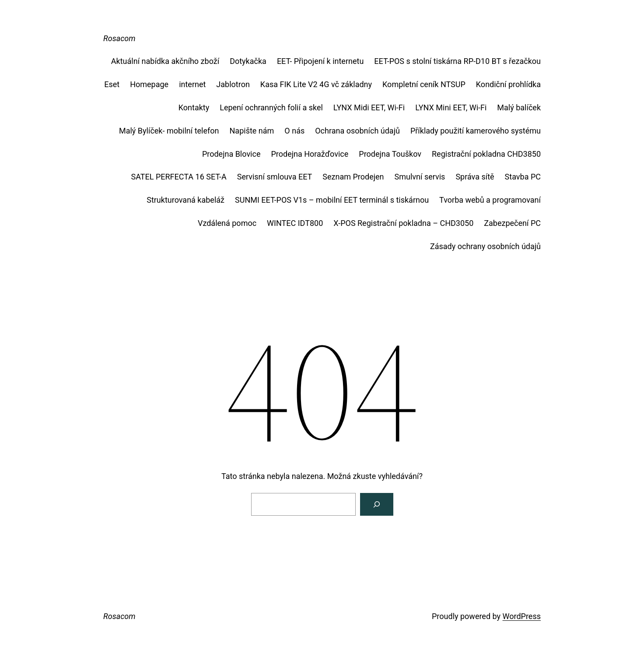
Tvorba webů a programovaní (490, 200)
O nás (294, 131)
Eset (112, 84)
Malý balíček (519, 107)
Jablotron (233, 84)
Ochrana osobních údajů (357, 131)
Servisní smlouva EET (275, 177)
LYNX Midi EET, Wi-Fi (369, 107)
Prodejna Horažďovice (310, 154)
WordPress (522, 616)
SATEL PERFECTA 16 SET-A (179, 177)
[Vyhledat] (377, 504)
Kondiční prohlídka (508, 84)
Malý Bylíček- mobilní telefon (169, 131)
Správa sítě (475, 177)
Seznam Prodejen (353, 177)
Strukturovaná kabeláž (185, 200)
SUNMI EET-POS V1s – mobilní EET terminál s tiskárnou (332, 200)
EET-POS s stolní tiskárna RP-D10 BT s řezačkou (457, 61)
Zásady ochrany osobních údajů (485, 246)
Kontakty (194, 107)
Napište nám (252, 131)
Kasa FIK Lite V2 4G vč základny (316, 84)
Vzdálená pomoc (227, 223)
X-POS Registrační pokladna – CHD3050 (403, 223)
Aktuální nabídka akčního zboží (165, 61)
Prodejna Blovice (231, 154)
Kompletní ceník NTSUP (424, 84)
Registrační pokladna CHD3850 (486, 154)
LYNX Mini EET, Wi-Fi (451, 107)
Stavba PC (523, 177)
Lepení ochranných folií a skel (271, 107)
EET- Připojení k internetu (320, 61)
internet (192, 84)
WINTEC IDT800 (295, 223)
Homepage (149, 84)
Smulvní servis (420, 177)
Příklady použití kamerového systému (476, 131)
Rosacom (119, 38)
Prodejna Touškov (390, 154)
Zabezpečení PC (512, 223)
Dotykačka (248, 61)
